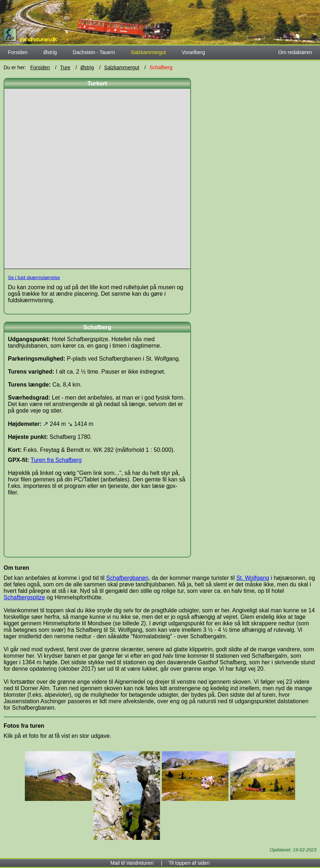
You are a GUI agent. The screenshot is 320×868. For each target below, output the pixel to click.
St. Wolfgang (253, 578)
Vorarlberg (193, 52)
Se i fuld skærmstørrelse (34, 277)
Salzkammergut (122, 67)
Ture (65, 67)
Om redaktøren (295, 52)
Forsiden (18, 52)
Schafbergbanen (127, 578)
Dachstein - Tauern (94, 52)
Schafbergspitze (24, 597)
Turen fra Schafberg (56, 460)
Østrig (50, 52)
